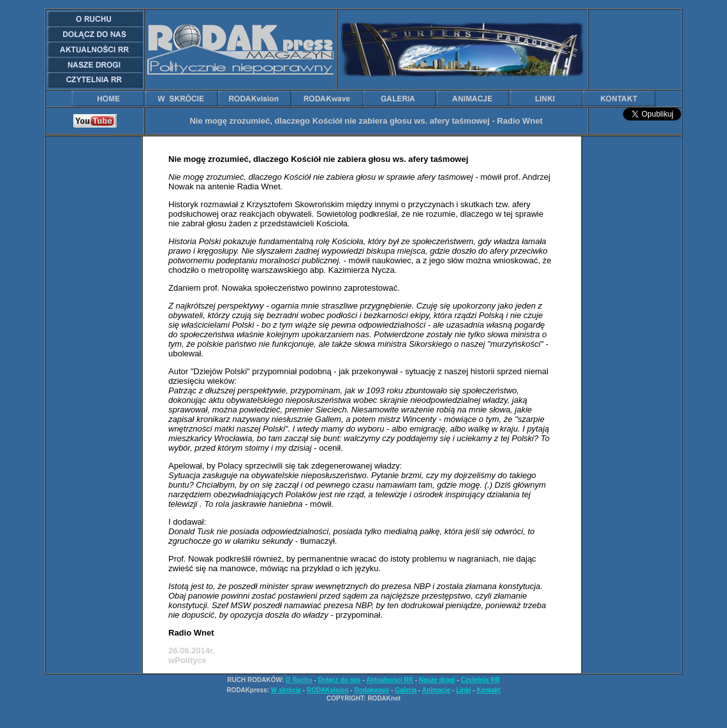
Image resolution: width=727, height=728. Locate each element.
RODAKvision (328, 690)
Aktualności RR (390, 680)
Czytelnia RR (481, 680)
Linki (463, 690)
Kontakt (488, 690)
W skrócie (286, 690)
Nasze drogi (437, 680)
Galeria (406, 690)
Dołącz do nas (339, 680)
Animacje (436, 690)
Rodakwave (371, 690)
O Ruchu (299, 680)
